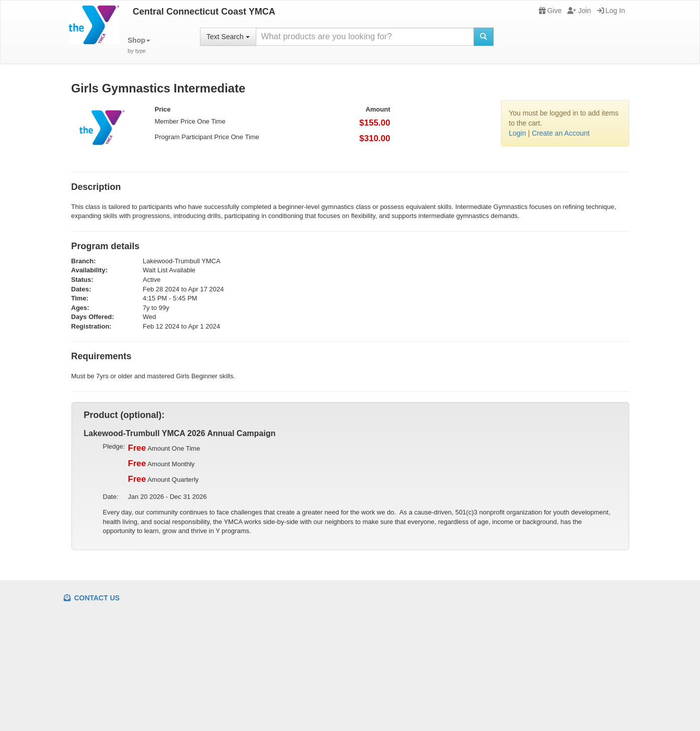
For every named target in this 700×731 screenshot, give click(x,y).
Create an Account (561, 133)
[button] (139, 45)
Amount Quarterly (164, 479)
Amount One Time (164, 448)
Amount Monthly (162, 464)
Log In (611, 11)
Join (579, 11)
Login (518, 133)
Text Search (228, 37)
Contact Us (92, 598)
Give (550, 11)
